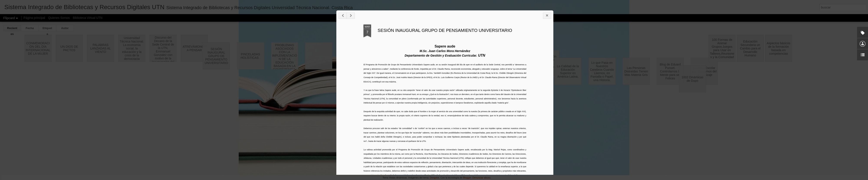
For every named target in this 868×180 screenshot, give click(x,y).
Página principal (34, 18)
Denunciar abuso (481, 178)
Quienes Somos (59, 18)
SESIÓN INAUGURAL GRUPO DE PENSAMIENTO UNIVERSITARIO (580, 56)
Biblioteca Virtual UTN (88, 18)
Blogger (467, 178)
